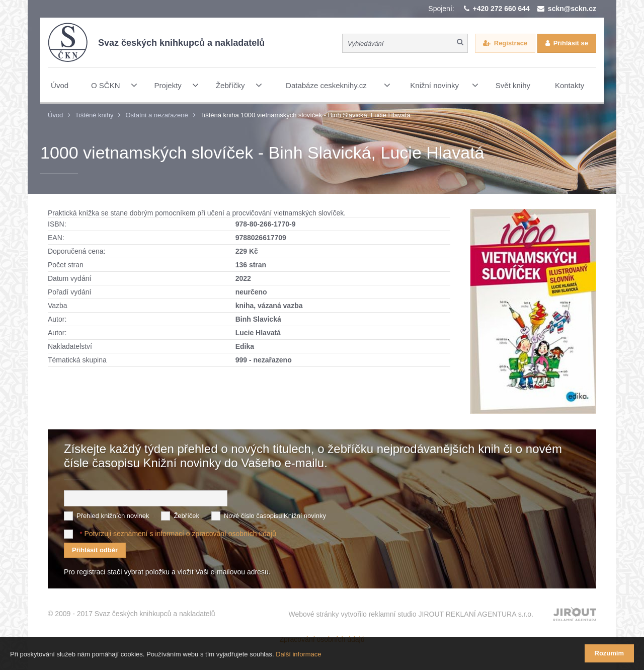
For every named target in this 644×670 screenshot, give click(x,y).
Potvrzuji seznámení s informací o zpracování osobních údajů (180, 534)
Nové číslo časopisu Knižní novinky (275, 516)
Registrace (511, 43)
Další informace (298, 654)
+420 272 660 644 (501, 9)
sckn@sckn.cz (572, 9)
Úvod (55, 115)
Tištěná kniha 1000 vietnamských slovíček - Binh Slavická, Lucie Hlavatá (305, 115)
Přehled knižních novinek (113, 516)
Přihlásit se (571, 43)
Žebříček (186, 516)
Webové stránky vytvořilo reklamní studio (411, 614)
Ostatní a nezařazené (156, 115)
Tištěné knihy (94, 115)
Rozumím (610, 653)
